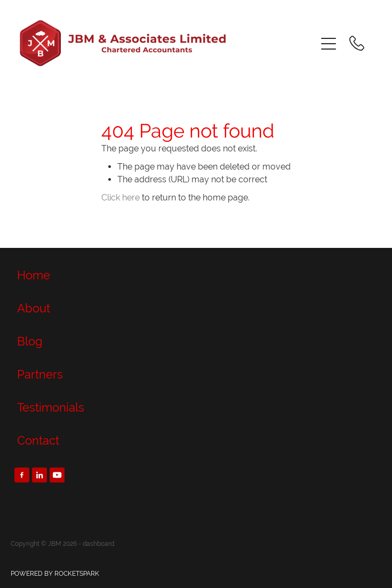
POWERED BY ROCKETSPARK (55, 574)
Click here (121, 198)
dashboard (98, 544)
